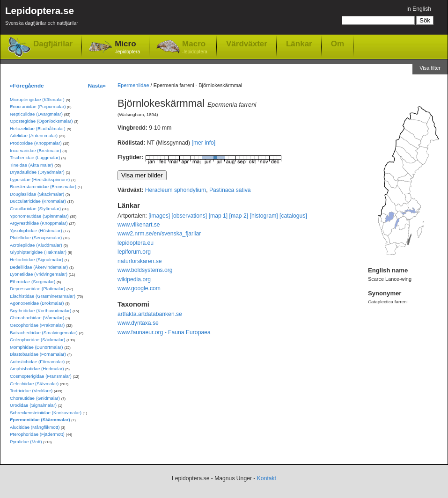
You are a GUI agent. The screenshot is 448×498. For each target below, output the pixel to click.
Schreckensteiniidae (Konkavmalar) (46, 413)
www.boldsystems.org (145, 270)
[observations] (190, 216)
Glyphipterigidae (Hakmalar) (38, 252)
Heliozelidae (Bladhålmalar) (38, 128)
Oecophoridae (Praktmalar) (37, 325)
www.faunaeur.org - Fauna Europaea (164, 332)
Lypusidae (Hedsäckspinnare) (40, 179)
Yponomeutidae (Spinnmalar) (39, 216)
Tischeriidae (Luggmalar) (35, 157)
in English (419, 9)
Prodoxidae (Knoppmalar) (36, 143)
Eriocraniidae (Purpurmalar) (38, 106)
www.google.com (139, 288)
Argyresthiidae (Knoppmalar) (39, 223)
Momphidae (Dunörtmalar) (36, 347)
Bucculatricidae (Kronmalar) (38, 201)
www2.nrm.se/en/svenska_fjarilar (159, 234)
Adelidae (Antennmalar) (34, 135)
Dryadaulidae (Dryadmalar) (37, 172)
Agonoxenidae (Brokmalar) (37, 303)
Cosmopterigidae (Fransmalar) (41, 376)
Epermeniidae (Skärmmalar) (40, 420)
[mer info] (204, 143)
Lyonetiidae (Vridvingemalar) (39, 274)
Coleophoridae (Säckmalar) (37, 340)
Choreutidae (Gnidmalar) (35, 398)
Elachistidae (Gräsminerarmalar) (43, 296)
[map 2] (239, 216)
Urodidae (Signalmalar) (33, 405)
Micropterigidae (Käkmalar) (37, 99)
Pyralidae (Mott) (26, 442)
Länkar (299, 44)
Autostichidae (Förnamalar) (37, 362)
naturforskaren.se (140, 261)
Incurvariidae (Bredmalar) (36, 150)
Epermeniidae (133, 85)
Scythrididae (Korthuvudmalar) (40, 311)
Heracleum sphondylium (176, 190)
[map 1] (218, 216)
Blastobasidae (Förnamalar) (38, 354)
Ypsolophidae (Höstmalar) (36, 231)
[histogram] (264, 216)
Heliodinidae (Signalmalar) (37, 260)
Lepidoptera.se (42, 18)
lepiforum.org (134, 252)
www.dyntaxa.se (138, 323)
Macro (195, 48)
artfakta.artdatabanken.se (150, 314)
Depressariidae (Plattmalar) (37, 289)
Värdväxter (247, 44)
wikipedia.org (134, 279)
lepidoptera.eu (136, 243)
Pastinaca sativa (230, 190)
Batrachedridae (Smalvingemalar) (44, 333)
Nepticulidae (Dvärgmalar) (36, 114)
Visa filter (430, 68)
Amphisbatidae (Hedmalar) (37, 369)
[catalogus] (293, 216)
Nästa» (97, 85)
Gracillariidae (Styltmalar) (35, 209)
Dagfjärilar (53, 44)
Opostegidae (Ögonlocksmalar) (41, 121)
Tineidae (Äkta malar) (32, 165)
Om (338, 44)
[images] (159, 216)
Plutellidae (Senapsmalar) (36, 238)
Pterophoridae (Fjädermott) (37, 434)
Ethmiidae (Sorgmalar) (33, 282)
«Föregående (27, 85)
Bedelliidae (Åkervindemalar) (39, 267)
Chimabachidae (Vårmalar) (37, 318)
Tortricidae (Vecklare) (31, 391)
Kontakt (267, 478)
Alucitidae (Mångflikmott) (35, 427)
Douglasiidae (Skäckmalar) (37, 194)
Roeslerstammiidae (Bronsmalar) (43, 187)
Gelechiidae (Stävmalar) (34, 384)
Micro (127, 48)
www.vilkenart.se (139, 225)
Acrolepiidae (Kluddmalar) (36, 245)
